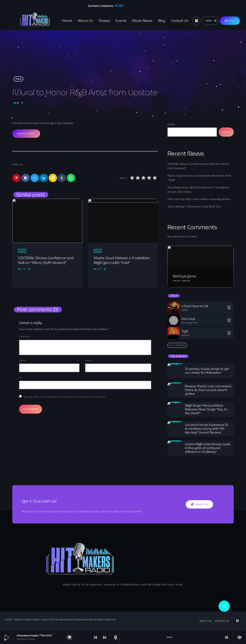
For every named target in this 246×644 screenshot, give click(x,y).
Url (21, 378)
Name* (23, 361)
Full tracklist (177, 345)
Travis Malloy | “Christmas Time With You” (194, 207)
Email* (89, 361)
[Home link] (28, 21)
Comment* (25, 337)
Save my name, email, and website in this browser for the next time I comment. (65, 397)
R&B (19, 79)
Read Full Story (26, 134)
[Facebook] (197, 21)
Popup (230, 21)
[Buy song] (229, 308)
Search (171, 124)
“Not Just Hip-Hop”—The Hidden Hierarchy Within (199, 199)
